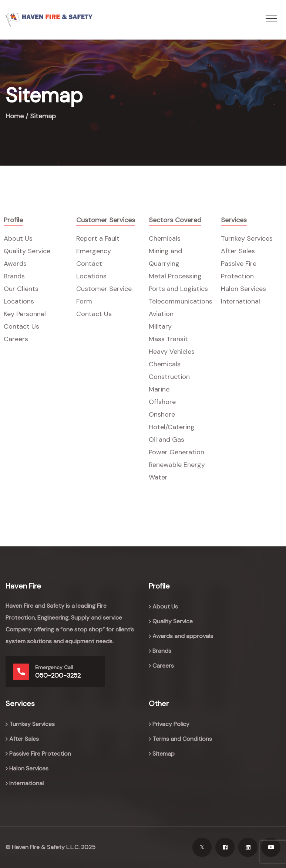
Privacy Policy (171, 724)
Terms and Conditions (182, 739)
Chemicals (165, 238)
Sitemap (164, 754)
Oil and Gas (166, 440)
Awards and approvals (183, 636)
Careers (16, 339)
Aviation (161, 314)
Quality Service (27, 251)
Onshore (162, 414)
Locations (19, 301)
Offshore (162, 402)
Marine (159, 389)
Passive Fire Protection (40, 754)
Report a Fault (98, 238)
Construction (169, 377)
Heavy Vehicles (172, 352)
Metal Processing (175, 276)
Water (158, 477)
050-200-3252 (58, 675)
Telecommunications (181, 301)
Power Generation (176, 452)
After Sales (238, 251)
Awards (15, 264)
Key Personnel (25, 314)
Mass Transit (168, 339)
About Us (18, 238)
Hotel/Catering (172, 427)
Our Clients (21, 289)
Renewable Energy (177, 465)
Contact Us (21, 326)
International (240, 301)
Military (160, 326)
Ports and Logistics (178, 289)
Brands (14, 276)
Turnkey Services (247, 238)
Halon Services (243, 289)
